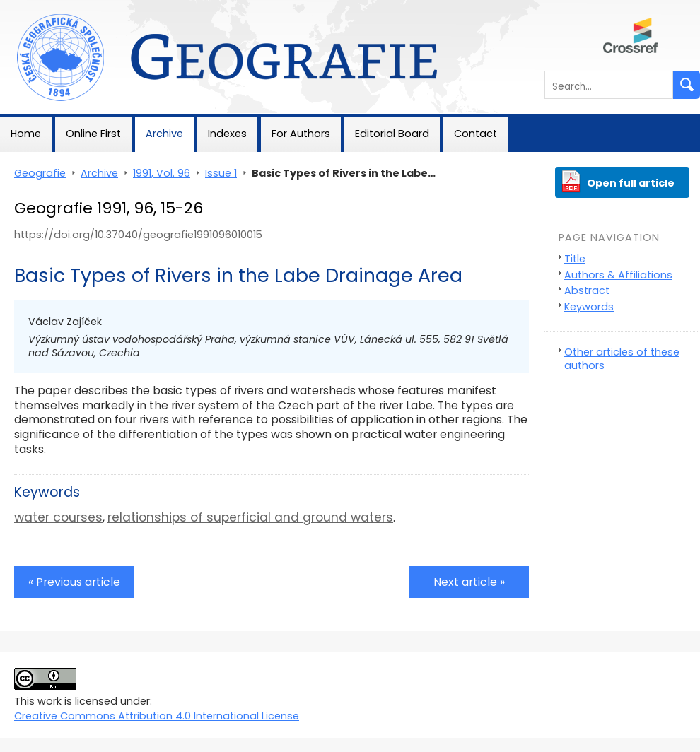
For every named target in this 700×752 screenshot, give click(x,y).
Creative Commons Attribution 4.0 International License (157, 716)
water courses (58, 517)
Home (26, 134)
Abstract (587, 290)
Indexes (227, 134)
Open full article (631, 183)
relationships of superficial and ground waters (250, 517)
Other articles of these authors (622, 359)
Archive (164, 134)
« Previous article (74, 582)
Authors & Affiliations (618, 275)
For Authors (301, 134)
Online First (93, 134)
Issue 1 (221, 173)
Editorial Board (392, 134)
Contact (476, 134)
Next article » (469, 582)
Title (575, 259)
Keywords (589, 307)
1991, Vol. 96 (162, 173)
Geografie (26, 7)
